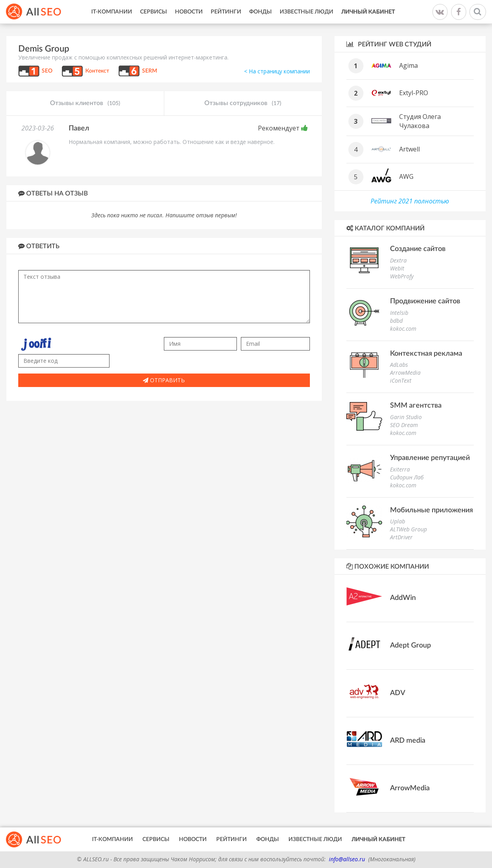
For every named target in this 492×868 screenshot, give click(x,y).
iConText (401, 380)
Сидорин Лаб (407, 477)
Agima (408, 65)
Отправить (164, 380)
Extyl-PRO (414, 93)
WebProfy (402, 276)
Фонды (260, 12)
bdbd (396, 321)
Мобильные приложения (431, 510)
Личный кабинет (368, 12)
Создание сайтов (418, 249)
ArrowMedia (405, 373)
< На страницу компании (277, 71)
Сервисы (154, 12)
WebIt (397, 268)
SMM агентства (416, 406)
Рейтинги (226, 12)
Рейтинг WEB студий (389, 44)
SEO (47, 71)
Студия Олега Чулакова (420, 121)
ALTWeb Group (408, 529)
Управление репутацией (430, 458)
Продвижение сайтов (425, 301)
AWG (406, 176)
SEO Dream (404, 425)
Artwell (409, 149)
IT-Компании (112, 12)
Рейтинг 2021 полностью (410, 201)
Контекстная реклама (426, 354)
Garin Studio (406, 417)
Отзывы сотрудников (243, 103)
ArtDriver (401, 537)
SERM (150, 71)
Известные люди (307, 12)
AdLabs (399, 365)
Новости (189, 12)
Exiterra (400, 469)
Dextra (398, 260)
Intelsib (399, 313)
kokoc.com (403, 329)
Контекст (97, 71)
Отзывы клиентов (85, 103)
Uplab (398, 521)
